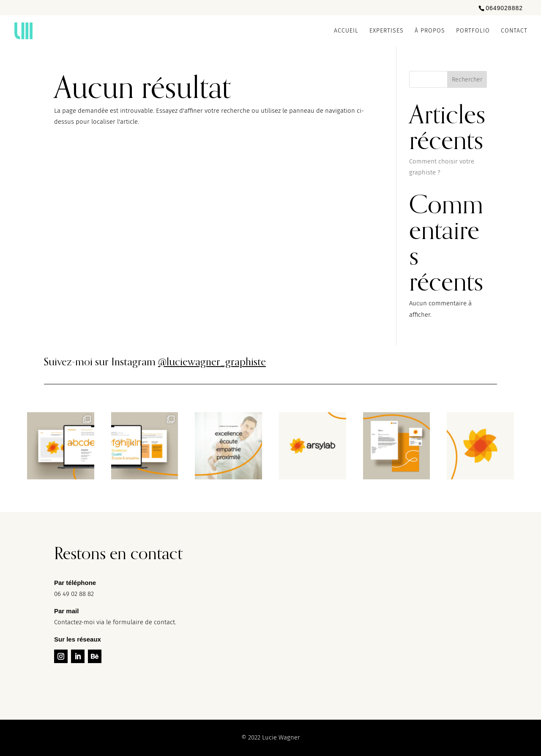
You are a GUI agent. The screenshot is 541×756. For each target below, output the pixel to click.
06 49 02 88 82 (74, 594)
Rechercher (467, 80)
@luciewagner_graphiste (212, 361)
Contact (514, 31)
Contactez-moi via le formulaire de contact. (115, 622)
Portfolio (473, 31)
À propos (430, 31)
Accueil (346, 31)
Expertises (387, 31)
